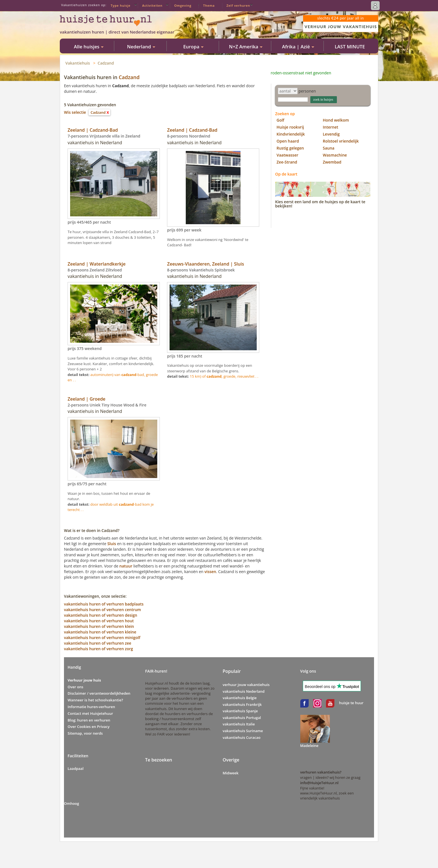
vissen (210, 572)
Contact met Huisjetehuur (90, 713)
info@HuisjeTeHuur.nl (319, 783)
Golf (280, 120)
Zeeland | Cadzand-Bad (93, 130)
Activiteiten (152, 5)
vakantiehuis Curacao (241, 737)
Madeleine (310, 746)
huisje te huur (351, 703)
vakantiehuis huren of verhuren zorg (98, 649)
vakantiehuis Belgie (240, 698)
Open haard (288, 141)
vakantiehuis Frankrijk (242, 704)
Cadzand (106, 63)
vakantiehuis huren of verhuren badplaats (104, 604)
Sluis (112, 544)
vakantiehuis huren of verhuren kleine (100, 632)
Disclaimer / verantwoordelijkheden (99, 693)
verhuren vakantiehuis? (321, 772)
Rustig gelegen (290, 148)
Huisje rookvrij (290, 127)
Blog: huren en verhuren (89, 720)
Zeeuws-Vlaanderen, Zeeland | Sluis (205, 264)
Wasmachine (335, 155)
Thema (209, 5)
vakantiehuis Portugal (242, 718)
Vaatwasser (287, 155)
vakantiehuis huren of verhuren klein (99, 626)
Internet (331, 127)
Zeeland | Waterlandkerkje (97, 264)
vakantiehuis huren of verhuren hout (99, 621)
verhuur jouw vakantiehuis (246, 685)
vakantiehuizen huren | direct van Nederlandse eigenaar (117, 32)
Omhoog (72, 803)
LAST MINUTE (350, 47)
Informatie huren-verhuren (91, 707)
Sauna (329, 148)
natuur (126, 566)
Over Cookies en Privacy (89, 727)
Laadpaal (76, 768)
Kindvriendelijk (291, 134)
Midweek (231, 773)
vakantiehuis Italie (239, 724)
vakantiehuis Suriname (243, 731)
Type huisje (121, 5)
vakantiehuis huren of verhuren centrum (103, 610)
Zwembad (332, 162)
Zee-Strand (287, 162)
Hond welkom (336, 120)
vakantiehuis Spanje (240, 711)
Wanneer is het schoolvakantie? (95, 700)
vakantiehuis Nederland (244, 691)
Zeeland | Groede (86, 399)
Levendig (331, 134)
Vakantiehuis (78, 63)
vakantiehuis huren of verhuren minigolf (102, 638)
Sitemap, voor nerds (85, 733)
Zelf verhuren (238, 5)
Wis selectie (75, 112)
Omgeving (183, 5)
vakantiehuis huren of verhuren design (101, 615)
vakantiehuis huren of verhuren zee (98, 643)
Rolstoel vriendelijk (341, 141)
